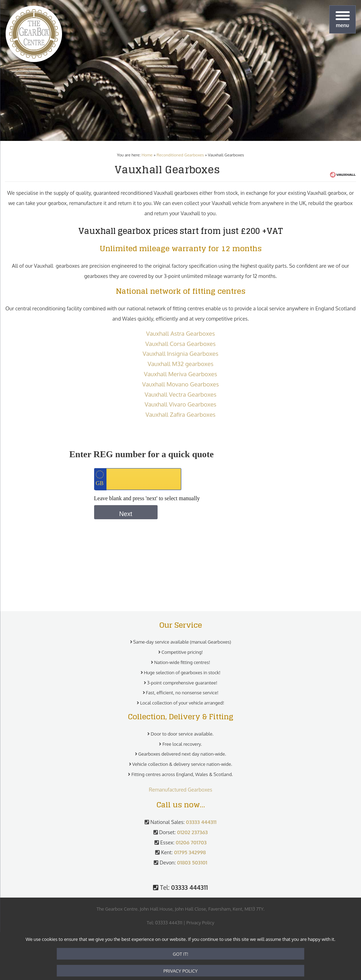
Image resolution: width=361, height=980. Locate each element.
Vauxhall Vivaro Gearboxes (180, 404)
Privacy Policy (200, 923)
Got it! (180, 954)
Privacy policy (181, 971)
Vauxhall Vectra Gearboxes (180, 394)
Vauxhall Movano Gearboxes (180, 384)
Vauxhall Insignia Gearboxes (181, 353)
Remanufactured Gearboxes (180, 789)
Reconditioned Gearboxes (180, 155)
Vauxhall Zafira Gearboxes (181, 414)
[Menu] (342, 19)
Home (147, 155)
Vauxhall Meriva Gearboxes (180, 374)
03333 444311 (169, 923)
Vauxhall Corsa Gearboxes (180, 344)
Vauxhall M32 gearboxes (181, 364)
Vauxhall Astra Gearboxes (180, 333)
